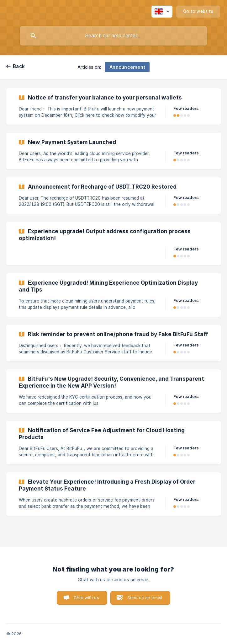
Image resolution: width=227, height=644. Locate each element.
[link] (113, 106)
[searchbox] (113, 36)
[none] (162, 12)
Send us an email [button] (145, 598)
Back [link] (19, 66)
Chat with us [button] (86, 598)
